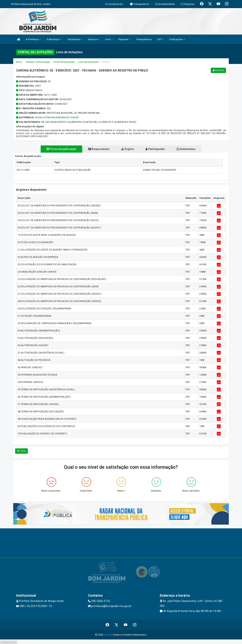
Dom (109, 39)
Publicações (177, 39)
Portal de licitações (64, 62)
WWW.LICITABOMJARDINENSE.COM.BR (57, 117)
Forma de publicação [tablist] (53, 149)
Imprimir (218, 70)
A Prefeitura (33, 39)
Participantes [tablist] (160, 149)
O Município (54, 39)
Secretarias (75, 39)
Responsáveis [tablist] (95, 149)
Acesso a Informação (38, 62)
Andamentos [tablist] (194, 149)
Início (19, 62)
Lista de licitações (88, 62)
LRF (161, 39)
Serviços (94, 39)
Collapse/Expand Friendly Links (9, 642)
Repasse (124, 39)
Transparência (144, 39)
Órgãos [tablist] (128, 149)
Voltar (21, 451)
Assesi (108, 635)
